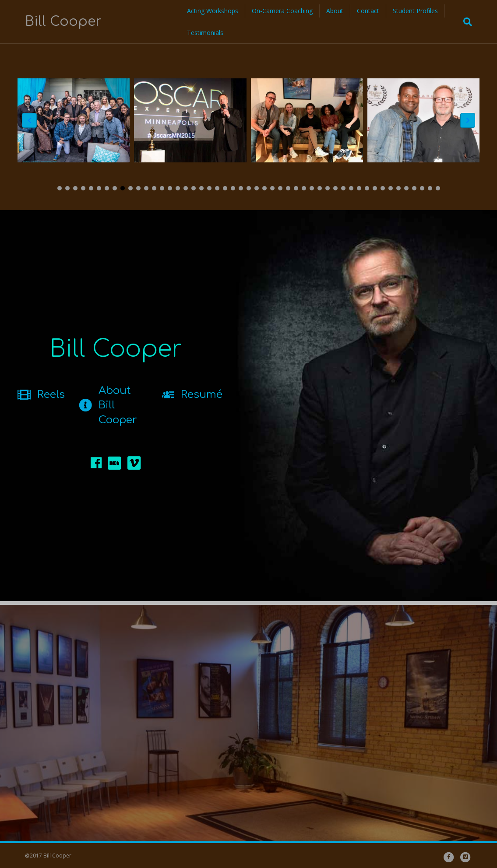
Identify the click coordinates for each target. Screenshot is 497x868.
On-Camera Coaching (282, 11)
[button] (60, 188)
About (335, 11)
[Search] (465, 22)
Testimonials (205, 33)
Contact (368, 11)
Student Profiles (415, 11)
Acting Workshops (213, 11)
